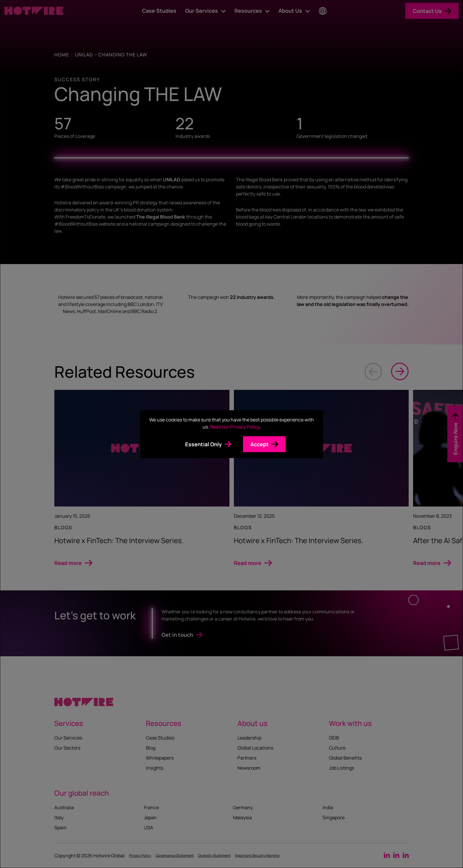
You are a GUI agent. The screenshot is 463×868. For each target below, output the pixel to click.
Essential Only (203, 444)
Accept (260, 444)
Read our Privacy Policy (235, 427)
